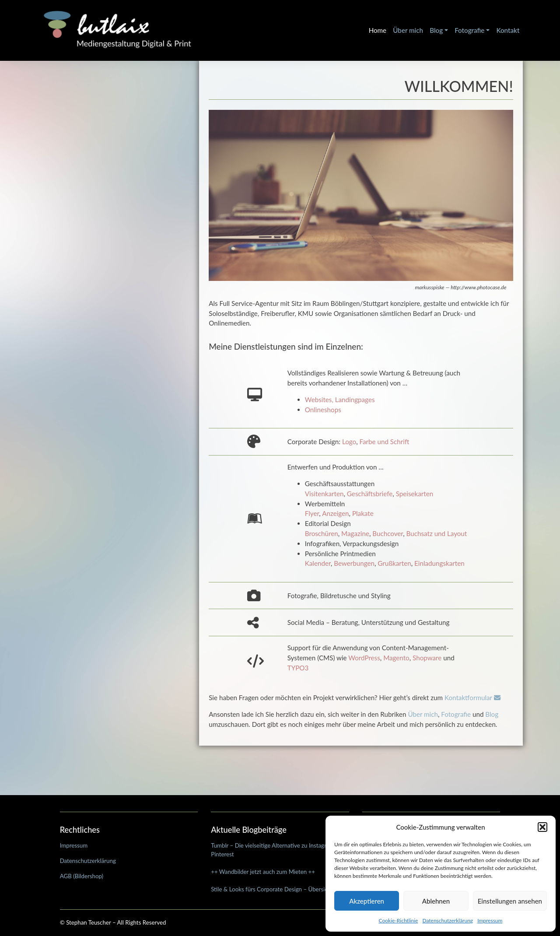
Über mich (408, 30)
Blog (436, 30)
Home (378, 30)
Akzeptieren (367, 901)
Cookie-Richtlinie (399, 920)
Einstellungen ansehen (510, 901)
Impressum (490, 920)
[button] (542, 827)
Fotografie (469, 30)
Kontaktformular (472, 698)
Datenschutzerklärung (448, 920)
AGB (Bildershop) (82, 876)
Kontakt (508, 30)
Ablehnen (436, 901)
